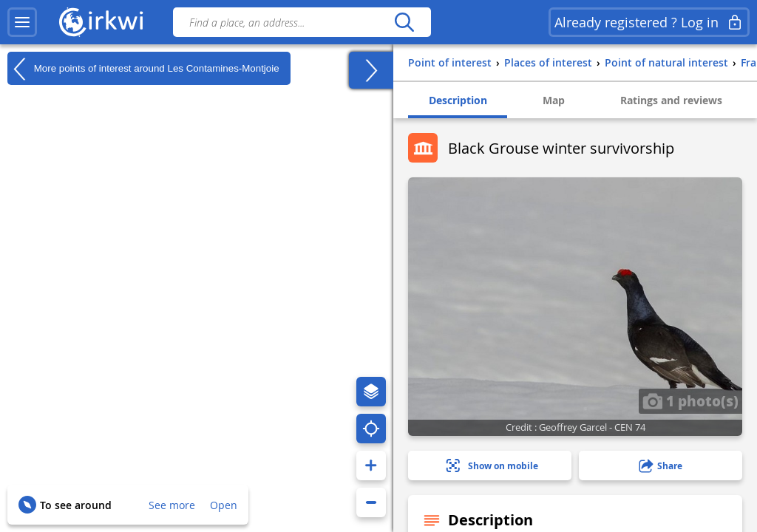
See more (172, 505)
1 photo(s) (690, 400)
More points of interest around (143, 69)
